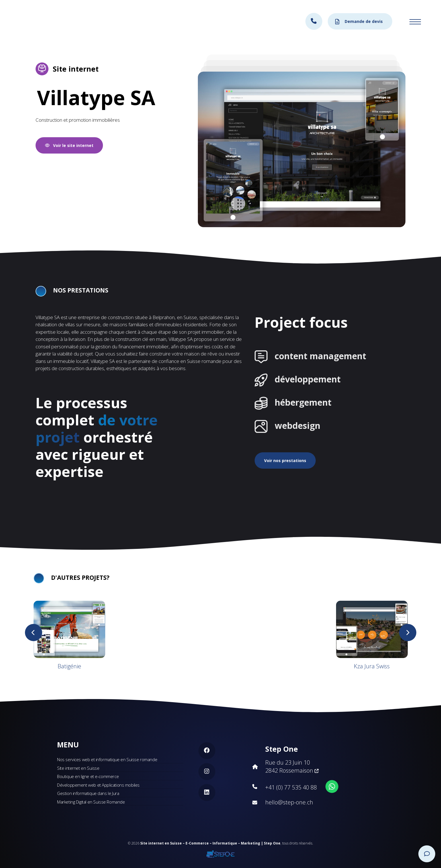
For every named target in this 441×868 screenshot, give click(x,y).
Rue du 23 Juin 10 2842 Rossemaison (292, 766)
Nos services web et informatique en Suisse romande (107, 759)
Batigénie (69, 666)
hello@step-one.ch (289, 802)
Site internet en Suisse (78, 768)
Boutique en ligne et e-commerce (88, 776)
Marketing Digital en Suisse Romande (91, 802)
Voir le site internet (69, 145)
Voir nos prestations (285, 460)
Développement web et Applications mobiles (98, 785)
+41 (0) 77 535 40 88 (291, 787)
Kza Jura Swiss (372, 666)
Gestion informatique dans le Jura (88, 793)
